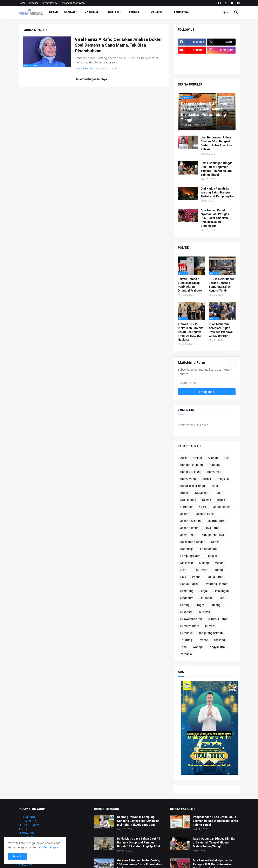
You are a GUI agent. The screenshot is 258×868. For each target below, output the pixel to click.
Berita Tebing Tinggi (193, 486)
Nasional (92, 12)
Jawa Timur (188, 535)
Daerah (69, 12)
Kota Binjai (187, 549)
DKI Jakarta (203, 493)
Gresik (203, 507)
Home (22, 3)
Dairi (219, 493)
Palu (183, 577)
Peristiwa (181, 12)
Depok (221, 500)
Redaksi (33, 3)
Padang (218, 570)
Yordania (186, 654)
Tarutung (186, 640)
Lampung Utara (190, 556)
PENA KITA (26, 865)
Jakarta (185, 514)
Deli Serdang (188, 500)
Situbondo (206, 598)
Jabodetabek (222, 507)
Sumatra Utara (190, 626)
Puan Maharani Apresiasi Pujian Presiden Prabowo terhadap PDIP (221, 330)
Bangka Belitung (191, 472)
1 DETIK (24, 829)
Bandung (215, 465)
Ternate (203, 640)
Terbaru (135, 12)
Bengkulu (223, 479)
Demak (207, 500)
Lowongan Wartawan (73, 3)
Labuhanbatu (209, 549)
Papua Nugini (189, 584)
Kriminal (158, 12)
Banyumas (214, 472)
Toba (184, 647)
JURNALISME (27, 833)
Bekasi (207, 479)
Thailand (219, 640)
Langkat (212, 556)
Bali (226, 458)
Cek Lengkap (51, 847)
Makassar (187, 563)
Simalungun (221, 591)
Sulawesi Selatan (191, 619)
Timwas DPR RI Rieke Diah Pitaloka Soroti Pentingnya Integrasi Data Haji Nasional (191, 332)
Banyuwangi (188, 479)
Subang (216, 605)
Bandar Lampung (192, 465)
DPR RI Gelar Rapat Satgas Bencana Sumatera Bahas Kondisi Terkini (221, 285)
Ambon (197, 458)
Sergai (203, 591)
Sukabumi (187, 612)
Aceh (184, 458)
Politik (114, 12)
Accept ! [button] (18, 856)
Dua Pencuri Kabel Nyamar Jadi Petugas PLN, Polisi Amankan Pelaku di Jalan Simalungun (215, 218)
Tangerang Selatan (211, 633)
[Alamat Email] (207, 383)
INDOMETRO (27, 817)
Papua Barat (215, 577)
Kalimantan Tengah (193, 542)
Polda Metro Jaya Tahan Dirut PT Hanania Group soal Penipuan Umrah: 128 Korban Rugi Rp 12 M (139, 842)
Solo (221, 598)
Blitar (215, 486)
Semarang (187, 591)
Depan (54, 12)
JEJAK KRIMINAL (30, 825)
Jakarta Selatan (191, 521)
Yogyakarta (217, 647)
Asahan (213, 458)
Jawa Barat (211, 528)
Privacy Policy (49, 3)
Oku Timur (200, 570)
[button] (226, 13)
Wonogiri (198, 647)
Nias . (184, 570)
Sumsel (210, 626)
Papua (196, 577)
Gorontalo (187, 507)
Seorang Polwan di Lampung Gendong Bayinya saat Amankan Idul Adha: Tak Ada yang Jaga (138, 821)
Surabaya (186, 633)
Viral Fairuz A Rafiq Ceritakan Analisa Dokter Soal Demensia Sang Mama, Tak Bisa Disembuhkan (118, 45)
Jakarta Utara (216, 521)
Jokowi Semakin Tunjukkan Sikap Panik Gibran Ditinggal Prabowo (190, 285)
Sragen (200, 605)
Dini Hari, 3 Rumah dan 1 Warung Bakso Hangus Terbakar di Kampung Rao (218, 192)
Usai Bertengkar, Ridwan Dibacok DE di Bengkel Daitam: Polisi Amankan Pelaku (217, 143)
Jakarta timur (189, 528)
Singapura (187, 598)
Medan (219, 563)
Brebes (185, 493)
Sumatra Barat (217, 619)
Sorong (185, 605)
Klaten (215, 542)
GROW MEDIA (27, 821)
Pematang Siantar (215, 584)
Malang (204, 563)
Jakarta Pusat (206, 514)
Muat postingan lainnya (91, 79)
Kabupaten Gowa (213, 535)
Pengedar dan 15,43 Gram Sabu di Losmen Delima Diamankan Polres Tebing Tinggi (215, 821)
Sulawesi (205, 612)
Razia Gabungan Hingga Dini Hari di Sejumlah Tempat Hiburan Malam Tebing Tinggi (217, 169)
